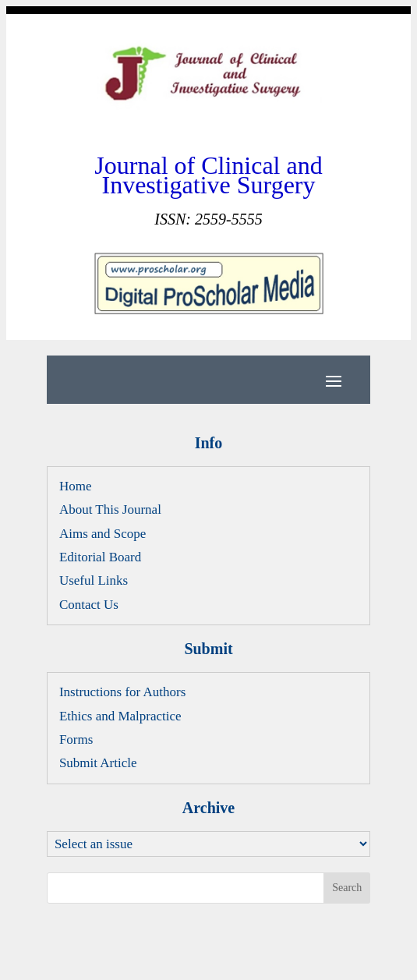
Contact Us (89, 605)
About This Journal (110, 509)
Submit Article (98, 763)
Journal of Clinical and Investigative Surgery (208, 175)
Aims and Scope (102, 534)
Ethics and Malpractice (120, 716)
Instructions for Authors (122, 692)
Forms (76, 739)
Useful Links (94, 580)
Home (76, 486)
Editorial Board (100, 557)
